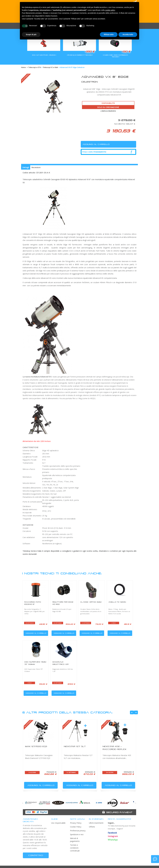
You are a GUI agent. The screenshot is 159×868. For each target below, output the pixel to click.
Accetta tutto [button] (128, 34)
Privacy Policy (76, 823)
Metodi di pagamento (75, 840)
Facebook (112, 833)
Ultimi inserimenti (96, 823)
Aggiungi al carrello (35, 633)
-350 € (90, 51)
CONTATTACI (36, 855)
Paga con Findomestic (94, 152)
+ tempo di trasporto (108, 111)
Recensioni (36, 167)
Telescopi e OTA (35, 67)
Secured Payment (119, 812)
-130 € (126, 51)
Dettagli (26, 167)
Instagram (113, 836)
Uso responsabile (58, 823)
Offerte (92, 827)
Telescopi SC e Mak (50, 67)
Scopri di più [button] (31, 34)
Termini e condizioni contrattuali (75, 848)
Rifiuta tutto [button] (109, 34)
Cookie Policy (76, 827)
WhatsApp (113, 840)
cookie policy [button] (110, 10)
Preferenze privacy (78, 831)
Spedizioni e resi (77, 834)
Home (23, 67)
